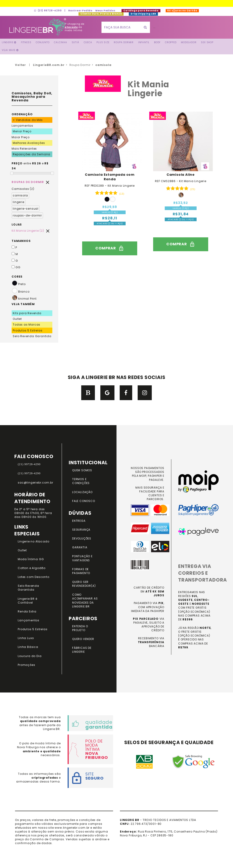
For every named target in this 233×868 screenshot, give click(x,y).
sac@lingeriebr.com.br (35, 483)
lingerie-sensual (26, 209)
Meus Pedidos (105, 11)
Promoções (26, 665)
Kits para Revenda (27, 313)
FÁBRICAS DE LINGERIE (82, 650)
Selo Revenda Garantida (32, 336)
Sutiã (75, 42)
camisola (20, 195)
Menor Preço (22, 131)
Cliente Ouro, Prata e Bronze (101, 14)
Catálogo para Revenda (141, 11)
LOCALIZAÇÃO (82, 492)
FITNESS (26, 42)
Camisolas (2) (23, 189)
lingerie (18, 202)
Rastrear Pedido (80, 11)
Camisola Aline (181, 175)
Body (157, 42)
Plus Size (103, 42)
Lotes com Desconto (33, 577)
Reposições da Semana (32, 154)
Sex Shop (207, 42)
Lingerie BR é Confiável (27, 601)
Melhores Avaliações (29, 143)
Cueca (88, 42)
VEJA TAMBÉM (23, 304)
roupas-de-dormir (27, 215)
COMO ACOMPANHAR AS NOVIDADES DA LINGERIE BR (85, 600)
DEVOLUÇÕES (82, 538)
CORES (17, 277)
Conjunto (43, 42)
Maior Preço (21, 137)
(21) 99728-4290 (48, 11)
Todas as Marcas (27, 325)
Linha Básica (28, 647)
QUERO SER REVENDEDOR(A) (84, 584)
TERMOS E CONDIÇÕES (81, 481)
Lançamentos (22, 126)
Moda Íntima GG (31, 559)
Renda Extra (27, 611)
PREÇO (17, 163)
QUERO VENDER (83, 639)
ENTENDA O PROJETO (80, 628)
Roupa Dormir (124, 42)
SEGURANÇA (81, 530)
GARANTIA (80, 547)
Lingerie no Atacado (33, 541)
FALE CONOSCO (84, 501)
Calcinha (60, 42)
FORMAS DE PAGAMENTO (81, 571)
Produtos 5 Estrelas (28, 330)
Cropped (171, 42)
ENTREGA (79, 521)
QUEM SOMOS (82, 470)
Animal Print (27, 299)
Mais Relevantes (24, 149)
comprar (110, 248)
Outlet (17, 319)
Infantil (144, 42)
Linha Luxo (26, 638)
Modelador (189, 42)
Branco (20, 292)
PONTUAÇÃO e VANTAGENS (82, 558)
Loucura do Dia (30, 656)
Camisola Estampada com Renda (110, 177)
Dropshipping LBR (143, 14)
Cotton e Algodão (32, 568)
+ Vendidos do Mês (28, 120)
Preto (19, 284)
